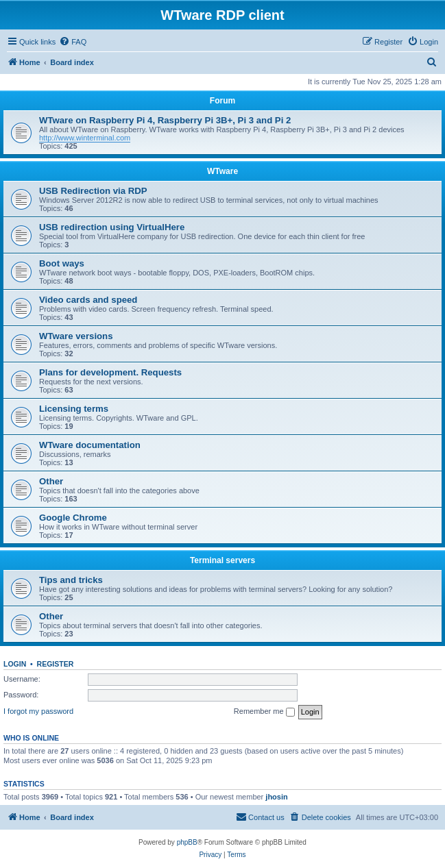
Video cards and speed (88, 300)
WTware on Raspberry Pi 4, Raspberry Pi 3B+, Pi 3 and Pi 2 (165, 120)
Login (15, 664)
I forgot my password (38, 711)
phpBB (187, 842)
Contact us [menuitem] (260, 817)
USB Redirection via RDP (93, 191)
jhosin (276, 797)
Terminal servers (222, 560)
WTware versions (76, 336)
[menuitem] (73, 42)
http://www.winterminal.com (85, 138)
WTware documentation (90, 445)
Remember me (264, 712)
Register (56, 664)
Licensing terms (74, 409)
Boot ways (62, 263)
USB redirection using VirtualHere (112, 227)
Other (51, 481)
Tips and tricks (71, 580)
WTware (222, 171)
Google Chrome (73, 518)
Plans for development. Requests (110, 372)
